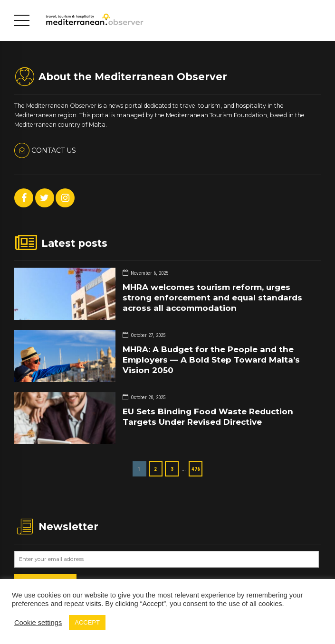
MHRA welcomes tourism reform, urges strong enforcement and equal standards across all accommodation (212, 298)
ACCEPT (87, 622)
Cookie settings (38, 623)
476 (196, 469)
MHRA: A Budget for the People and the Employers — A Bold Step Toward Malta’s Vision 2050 (211, 360)
